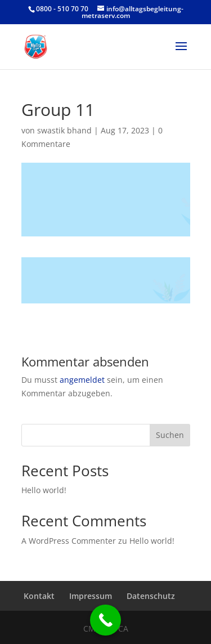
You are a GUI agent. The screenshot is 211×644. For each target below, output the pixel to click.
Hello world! (44, 490)
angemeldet (82, 380)
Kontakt (39, 596)
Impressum (91, 596)
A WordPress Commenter (69, 541)
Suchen (170, 435)
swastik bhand (64, 130)
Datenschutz (151, 596)
